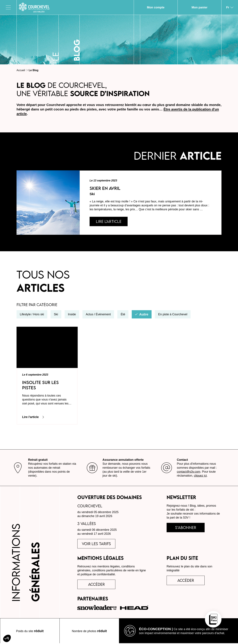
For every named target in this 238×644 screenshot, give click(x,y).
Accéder (186, 581)
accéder (96, 585)
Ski (56, 315)
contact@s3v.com (189, 472)
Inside (72, 315)
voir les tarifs (96, 544)
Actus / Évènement (98, 315)
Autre (142, 315)
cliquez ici (200, 476)
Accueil (21, 70)
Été (123, 315)
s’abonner (186, 528)
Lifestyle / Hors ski (32, 315)
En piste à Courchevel (173, 315)
